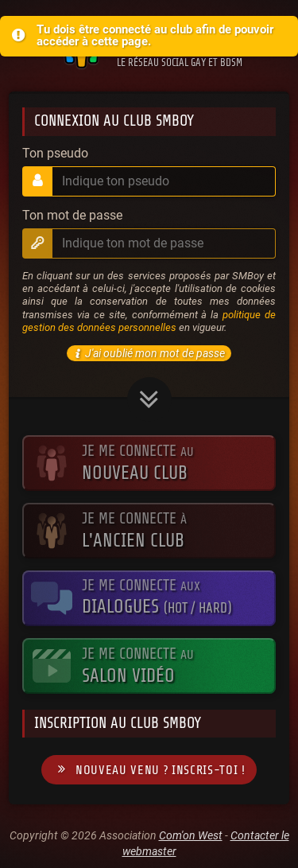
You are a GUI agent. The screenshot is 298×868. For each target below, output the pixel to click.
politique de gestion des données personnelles (149, 321)
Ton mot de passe (72, 216)
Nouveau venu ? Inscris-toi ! (149, 770)
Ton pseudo (55, 154)
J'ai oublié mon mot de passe (148, 353)
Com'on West (191, 835)
